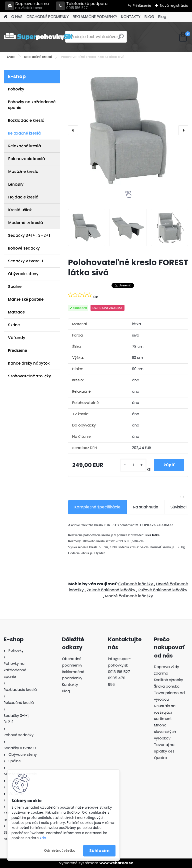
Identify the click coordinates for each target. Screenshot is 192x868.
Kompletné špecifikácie (97, 507)
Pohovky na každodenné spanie (32, 105)
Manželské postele (26, 299)
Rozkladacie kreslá (26, 120)
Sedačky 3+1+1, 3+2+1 (29, 235)
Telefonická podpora (82, 6)
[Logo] (38, 37)
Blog (162, 17)
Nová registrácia (174, 6)
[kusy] (133, 465)
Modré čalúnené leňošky (129, 596)
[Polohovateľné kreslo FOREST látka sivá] (128, 130)
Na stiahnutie (145, 507)
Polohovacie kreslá (27, 159)
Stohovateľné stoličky (29, 376)
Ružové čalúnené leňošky (163, 590)
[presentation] (73, 130)
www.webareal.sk (116, 863)
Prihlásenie (142, 6)
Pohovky (16, 89)
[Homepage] (5, 17)
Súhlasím (99, 851)
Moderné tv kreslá (26, 223)
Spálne (15, 287)
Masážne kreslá (23, 172)
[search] (121, 38)
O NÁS (17, 17)
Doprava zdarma (27, 6)
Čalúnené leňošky (136, 584)
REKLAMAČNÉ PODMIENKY (95, 17)
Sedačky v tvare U (25, 261)
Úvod (11, 57)
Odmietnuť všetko (60, 851)
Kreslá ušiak (20, 210)
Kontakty (70, 685)
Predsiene (17, 350)
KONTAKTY (131, 17)
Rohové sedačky (24, 248)
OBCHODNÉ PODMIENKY (48, 17)
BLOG (149, 17)
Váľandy (17, 338)
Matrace (16, 312)
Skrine (14, 325)
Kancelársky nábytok (29, 363)
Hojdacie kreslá (23, 197)
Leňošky (16, 184)
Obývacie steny (23, 274)
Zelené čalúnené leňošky (111, 590)
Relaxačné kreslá (38, 57)
